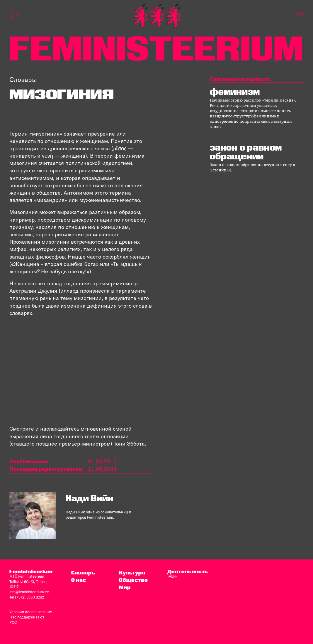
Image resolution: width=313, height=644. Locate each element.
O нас (79, 580)
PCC (13, 622)
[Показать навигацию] (299, 16)
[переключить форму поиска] (14, 16)
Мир (125, 587)
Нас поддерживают (27, 617)
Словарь (83, 573)
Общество (133, 580)
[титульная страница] (157, 16)
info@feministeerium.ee (29, 592)
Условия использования (31, 612)
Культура (132, 573)
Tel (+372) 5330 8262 (27, 597)
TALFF (172, 576)
